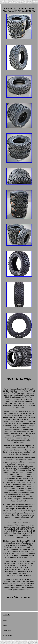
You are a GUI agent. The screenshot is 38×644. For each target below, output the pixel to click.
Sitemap (5, 620)
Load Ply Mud (6, 615)
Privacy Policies (7, 630)
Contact (5, 625)
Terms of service (7, 635)
